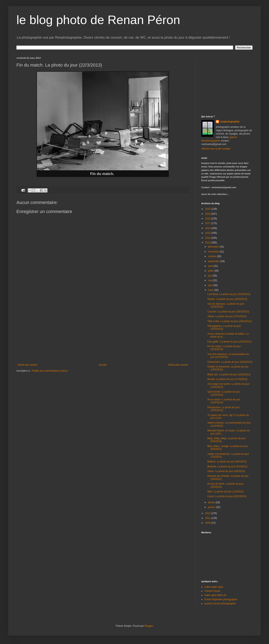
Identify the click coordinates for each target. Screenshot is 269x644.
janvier (212, 507)
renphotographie (230, 122)
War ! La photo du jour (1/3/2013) (225, 492)
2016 (208, 228)
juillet (211, 271)
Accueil (103, 365)
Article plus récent (27, 365)
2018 (208, 219)
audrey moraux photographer (220, 604)
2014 (208, 238)
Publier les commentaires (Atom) (50, 371)
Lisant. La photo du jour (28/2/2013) (227, 496)
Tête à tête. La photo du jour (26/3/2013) (229, 321)
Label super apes (214, 587)
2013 (208, 243)
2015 (208, 233)
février (212, 502)
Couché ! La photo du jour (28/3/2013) (228, 312)
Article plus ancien (178, 365)
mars (211, 290)
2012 (208, 513)
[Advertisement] (227, 82)
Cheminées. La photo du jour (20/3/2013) (230, 362)
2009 (208, 523)
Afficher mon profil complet (216, 149)
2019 (208, 214)
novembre (214, 252)
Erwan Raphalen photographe (221, 599)
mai (210, 280)
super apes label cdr (215, 595)
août (211, 266)
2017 (208, 223)
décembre (214, 247)
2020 (208, 209)
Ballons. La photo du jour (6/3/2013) (227, 462)
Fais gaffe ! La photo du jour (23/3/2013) (229, 342)
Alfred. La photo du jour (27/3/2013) (227, 316)
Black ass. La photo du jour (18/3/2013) (229, 374)
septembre (214, 261)
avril (211, 285)
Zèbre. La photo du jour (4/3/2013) (226, 471)
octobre (212, 256)
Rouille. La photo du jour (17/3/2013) (227, 379)
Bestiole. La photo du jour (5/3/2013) (227, 467)
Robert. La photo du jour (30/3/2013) (227, 299)
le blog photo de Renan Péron (98, 20)
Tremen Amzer (212, 591)
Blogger (149, 626)
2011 (208, 518)
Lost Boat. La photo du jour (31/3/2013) (229, 294)
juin (210, 276)
